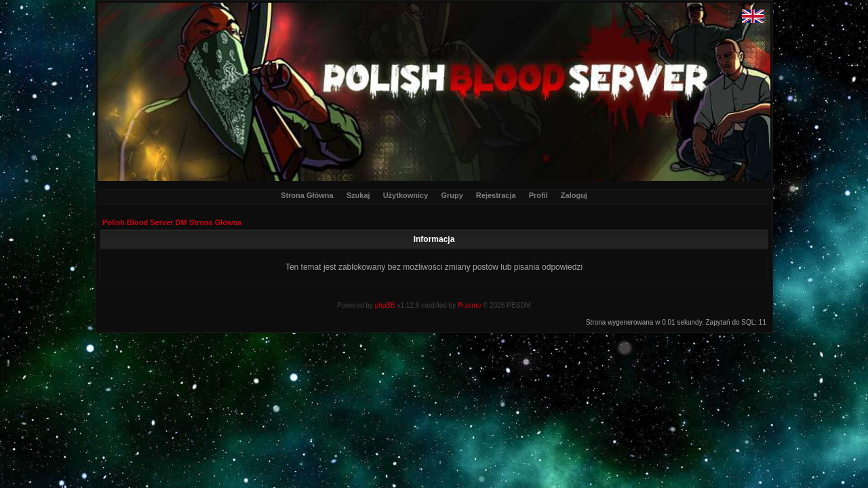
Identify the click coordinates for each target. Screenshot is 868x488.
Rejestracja (496, 195)
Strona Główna (307, 195)
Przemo (469, 305)
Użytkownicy (406, 195)
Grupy (452, 195)
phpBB (385, 305)
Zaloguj (574, 195)
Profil (538, 195)
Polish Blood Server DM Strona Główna (172, 222)
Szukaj (358, 195)
